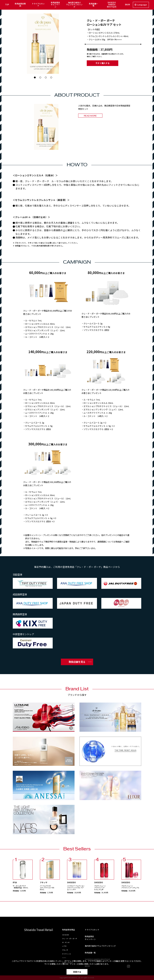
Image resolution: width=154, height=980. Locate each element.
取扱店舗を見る (77, 662)
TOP (7, 5)
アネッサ (65, 950)
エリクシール (67, 954)
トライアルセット (38, 5)
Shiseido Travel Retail (39, 930)
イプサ (64, 946)
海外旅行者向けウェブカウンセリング (74, 5)
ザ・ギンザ (66, 942)
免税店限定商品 (20, 5)
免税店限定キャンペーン (55, 5)
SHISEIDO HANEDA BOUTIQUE (112, 5)
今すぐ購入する (103, 63)
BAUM (127, 5)
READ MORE (90, 116)
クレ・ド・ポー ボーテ (70, 939)
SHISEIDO (66, 935)
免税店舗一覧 (93, 5)
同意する (77, 972)
